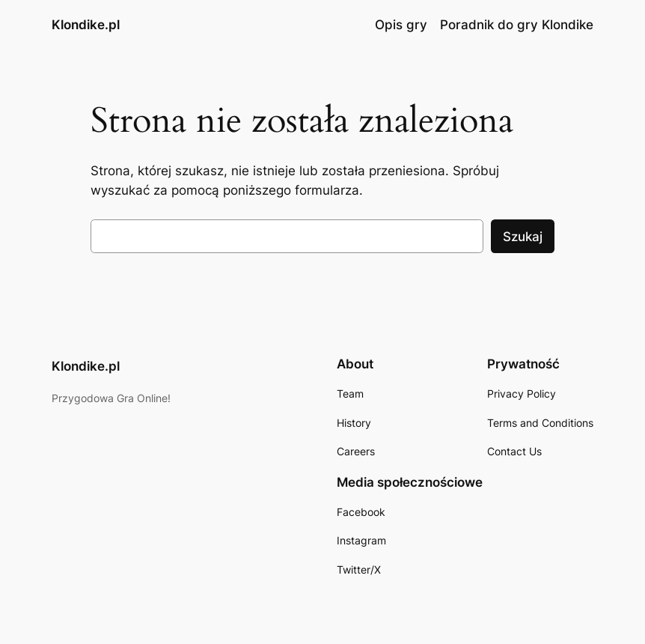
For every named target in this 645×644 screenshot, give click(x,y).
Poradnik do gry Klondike (517, 25)
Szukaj (523, 237)
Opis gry (401, 25)
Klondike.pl (86, 25)
